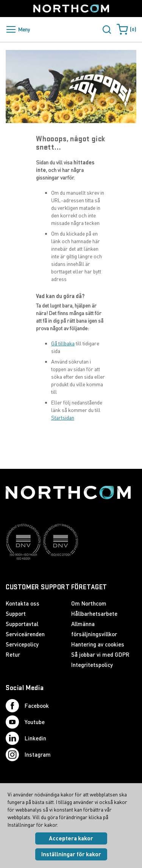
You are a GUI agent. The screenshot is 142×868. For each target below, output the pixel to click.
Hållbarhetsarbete (94, 614)
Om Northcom (89, 603)
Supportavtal (22, 624)
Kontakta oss (23, 603)
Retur (13, 654)
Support (16, 614)
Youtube (25, 722)
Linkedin (26, 738)
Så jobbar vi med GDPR (100, 654)
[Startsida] (71, 9)
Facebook (27, 706)
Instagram (28, 755)
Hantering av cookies (98, 644)
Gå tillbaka (63, 343)
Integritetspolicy (92, 665)
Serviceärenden (25, 634)
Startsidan (63, 418)
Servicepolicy (22, 644)
